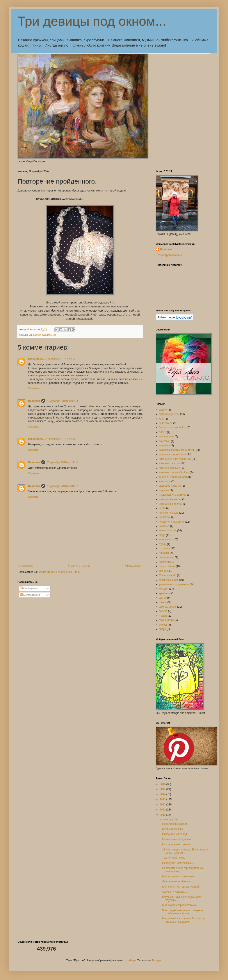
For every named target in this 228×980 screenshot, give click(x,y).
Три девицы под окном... (92, 21)
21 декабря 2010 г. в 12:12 (60, 359)
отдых (163, 544)
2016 (163, 784)
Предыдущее (133, 566)
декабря (168, 819)
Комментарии (30, 595)
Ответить (34, 388)
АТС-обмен (166, 423)
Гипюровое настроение (176, 844)
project (163, 625)
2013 (163, 800)
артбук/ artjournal (169, 414)
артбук (163, 410)
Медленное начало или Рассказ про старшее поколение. (184, 920)
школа (163, 602)
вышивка (164, 446)
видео (163, 432)
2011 (163, 810)
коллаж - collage (169, 513)
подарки (164, 553)
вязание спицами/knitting (174, 472)
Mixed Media (166, 620)
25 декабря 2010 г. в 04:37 (62, 486)
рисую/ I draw (167, 566)
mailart (163, 616)
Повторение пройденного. (178, 839)
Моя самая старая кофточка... (181, 905)
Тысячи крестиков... (174, 858)
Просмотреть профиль (169, 255)
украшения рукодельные (42, 335)
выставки (165, 441)
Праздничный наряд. (175, 834)
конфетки (165, 517)
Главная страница (79, 566)
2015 (163, 789)
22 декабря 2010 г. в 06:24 (62, 401)
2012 (163, 805)
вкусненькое (167, 437)
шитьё (163, 598)
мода (162, 535)
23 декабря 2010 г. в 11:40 (62, 462)
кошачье (164, 526)
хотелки (164, 589)
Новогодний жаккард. (175, 824)
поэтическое (167, 558)
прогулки (164, 562)
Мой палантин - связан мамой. (181, 887)
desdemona (35, 359)
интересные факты (171, 504)
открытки (164, 549)
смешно (164, 571)
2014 (163, 794)
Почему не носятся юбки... (178, 863)
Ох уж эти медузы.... (175, 892)
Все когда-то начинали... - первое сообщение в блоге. (183, 912)
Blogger (157, 960)
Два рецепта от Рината (176, 881)
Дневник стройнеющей (173, 477)
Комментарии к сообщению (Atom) (59, 572)
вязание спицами (169, 468)
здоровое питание (170, 486)
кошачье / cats (168, 531)
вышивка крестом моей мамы (177, 450)
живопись (165, 481)
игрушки (164, 490)
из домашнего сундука (173, 495)
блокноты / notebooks (172, 428)
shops (162, 629)
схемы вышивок (169, 580)
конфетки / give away (172, 522)
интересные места (170, 499)
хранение (165, 593)
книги (162, 508)
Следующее (26, 566)
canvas (163, 611)
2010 (163, 815)
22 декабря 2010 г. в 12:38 (60, 439)
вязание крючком (169, 463)
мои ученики (167, 540)
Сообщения (29, 588)
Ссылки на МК (168, 575)
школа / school (168, 607)
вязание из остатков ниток (175, 459)
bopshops (130, 960)
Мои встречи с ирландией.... (179, 876)
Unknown (34, 401)
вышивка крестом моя (172, 455)
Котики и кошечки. (173, 829)
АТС (161, 419)
